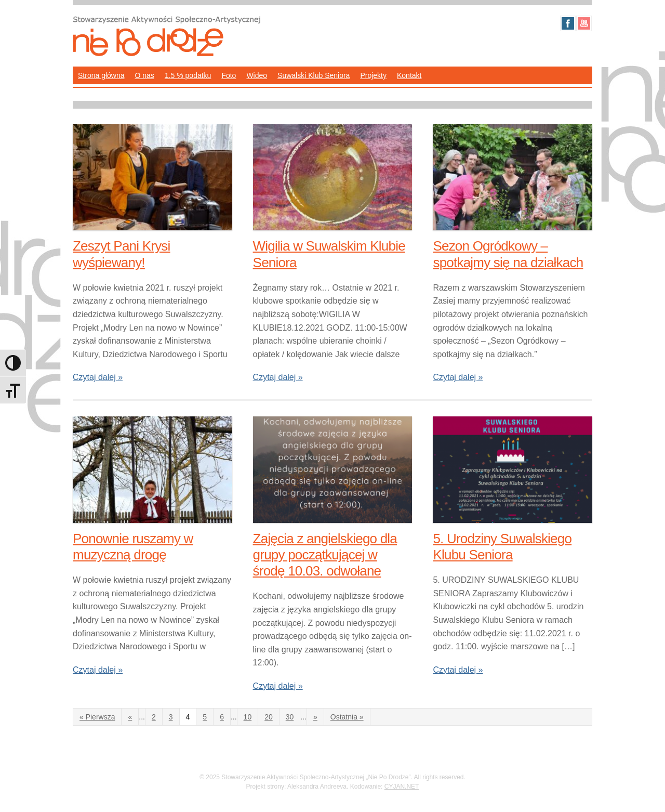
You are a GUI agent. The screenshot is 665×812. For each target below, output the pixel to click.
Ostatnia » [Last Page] (347, 717)
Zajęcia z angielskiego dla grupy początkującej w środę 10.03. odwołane (325, 555)
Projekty (373, 75)
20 (269, 717)
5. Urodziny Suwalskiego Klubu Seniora (502, 547)
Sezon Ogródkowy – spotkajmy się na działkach (508, 254)
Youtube (584, 23)
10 (248, 717)
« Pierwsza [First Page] (97, 717)
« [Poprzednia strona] (130, 717)
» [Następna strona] (315, 717)
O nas (145, 75)
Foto (229, 75)
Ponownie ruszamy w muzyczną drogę (133, 547)
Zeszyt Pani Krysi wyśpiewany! (122, 254)
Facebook (568, 23)
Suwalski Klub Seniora (314, 75)
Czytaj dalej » (98, 377)
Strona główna (101, 75)
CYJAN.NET (402, 787)
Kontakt (409, 75)
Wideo (257, 75)
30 (290, 717)
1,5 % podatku (188, 75)
